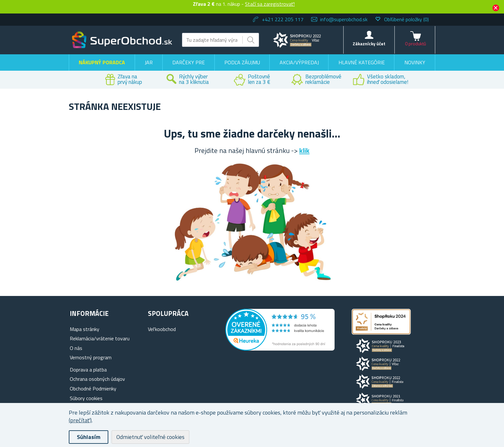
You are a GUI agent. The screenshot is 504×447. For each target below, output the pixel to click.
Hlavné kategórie (362, 62)
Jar (149, 62)
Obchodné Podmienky (93, 389)
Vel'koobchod (162, 329)
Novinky (415, 62)
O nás (76, 348)
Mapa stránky (85, 329)
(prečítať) (80, 420)
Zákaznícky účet (369, 44)
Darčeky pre (189, 62)
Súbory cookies (86, 398)
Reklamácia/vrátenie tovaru (100, 338)
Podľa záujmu (242, 62)
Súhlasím (89, 437)
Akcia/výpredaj (299, 62)
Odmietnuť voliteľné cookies (150, 437)
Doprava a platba (88, 370)
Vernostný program (91, 357)
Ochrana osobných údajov (97, 379)
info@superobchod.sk (344, 19)
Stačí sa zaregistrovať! (270, 4)
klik (304, 150)
